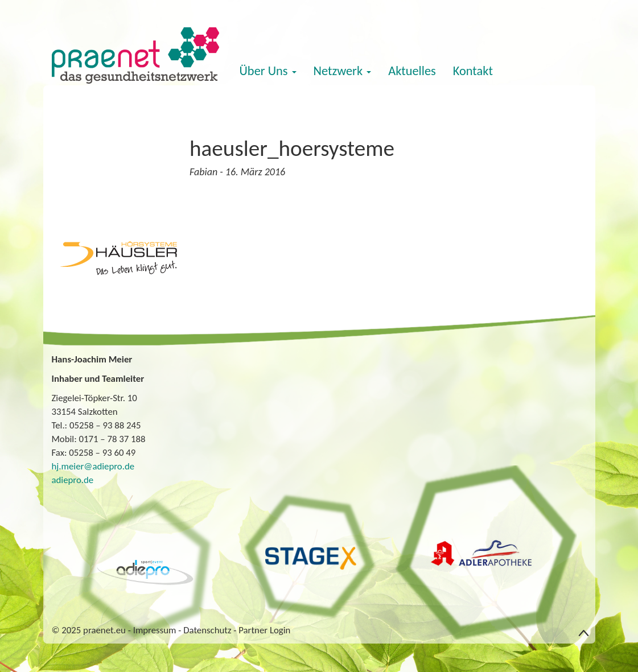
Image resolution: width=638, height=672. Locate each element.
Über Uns (268, 71)
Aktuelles (412, 71)
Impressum (155, 630)
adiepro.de (73, 480)
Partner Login (264, 630)
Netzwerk (343, 71)
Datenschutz (207, 630)
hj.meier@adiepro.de (93, 466)
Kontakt (473, 71)
